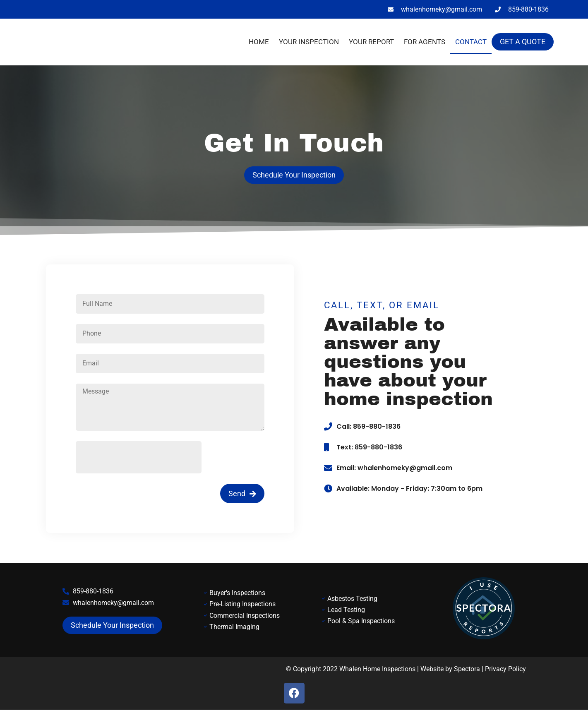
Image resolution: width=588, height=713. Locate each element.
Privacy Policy (505, 671)
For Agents (425, 42)
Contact (471, 42)
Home (259, 42)
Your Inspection (309, 42)
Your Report (371, 42)
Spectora (467, 671)
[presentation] (139, 460)
